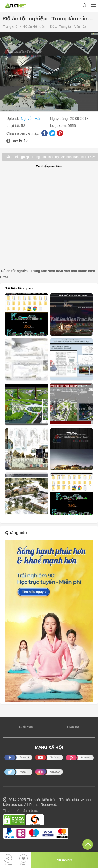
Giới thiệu (27, 727)
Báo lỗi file (20, 141)
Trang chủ (10, 27)
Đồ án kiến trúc (34, 27)
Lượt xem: (59, 126)
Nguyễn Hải (31, 119)
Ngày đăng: (60, 119)
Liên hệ (73, 727)
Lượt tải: (14, 126)
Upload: (13, 119)
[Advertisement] (49, 219)
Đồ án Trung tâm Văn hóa (68, 27)
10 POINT (65, 860)
